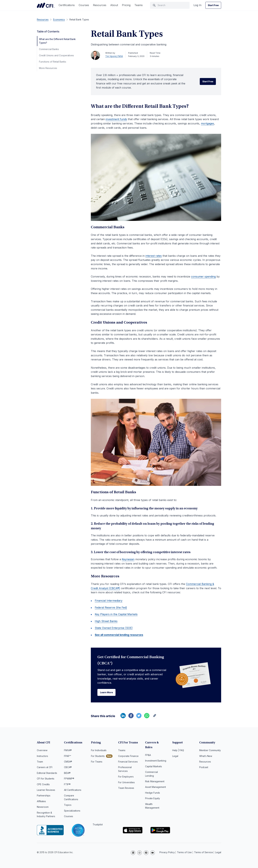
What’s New (206, 756)
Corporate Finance (128, 756)
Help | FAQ (178, 751)
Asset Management (155, 783)
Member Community (210, 751)
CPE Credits (43, 784)
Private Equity (153, 794)
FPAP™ (68, 756)
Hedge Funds (153, 788)
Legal (175, 756)
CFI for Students (46, 779)
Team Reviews (126, 788)
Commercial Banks (49, 49)
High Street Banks (106, 621)
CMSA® (68, 762)
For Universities (126, 783)
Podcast (204, 768)
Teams (139, 5)
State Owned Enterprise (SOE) (114, 628)
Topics (68, 805)
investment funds (116, 119)
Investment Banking (156, 756)
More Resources (48, 68)
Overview (42, 751)
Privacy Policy (167, 852)
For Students (98, 756)
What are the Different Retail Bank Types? (57, 41)
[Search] (170, 5)
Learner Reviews (46, 790)
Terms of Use (184, 852)
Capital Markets (154, 762)
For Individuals (99, 751)
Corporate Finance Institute (46, 5)
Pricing (126, 5)
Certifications (67, 5)
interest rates (154, 256)
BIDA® (67, 773)
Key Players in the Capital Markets (116, 614)
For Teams (97, 762)
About (114, 5)
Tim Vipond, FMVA (114, 56)
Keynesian (128, 559)
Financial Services (128, 762)
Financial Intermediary (109, 601)
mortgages (207, 123)
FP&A (148, 751)
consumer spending (203, 276)
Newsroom (43, 807)
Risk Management (155, 777)
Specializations (72, 811)
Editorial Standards (47, 773)
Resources (100, 5)
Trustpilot (98, 825)
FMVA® (68, 751)
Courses (84, 5)
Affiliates (41, 801)
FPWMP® (69, 779)
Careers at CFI (45, 768)
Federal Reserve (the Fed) (111, 607)
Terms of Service (204, 852)
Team (40, 762)
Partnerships (44, 796)
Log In (197, 5)
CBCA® (68, 768)
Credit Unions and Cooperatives (56, 55)
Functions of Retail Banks (53, 62)
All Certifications (73, 790)
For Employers (126, 777)
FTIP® (67, 784)
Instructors (42, 756)
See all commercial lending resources (119, 635)
